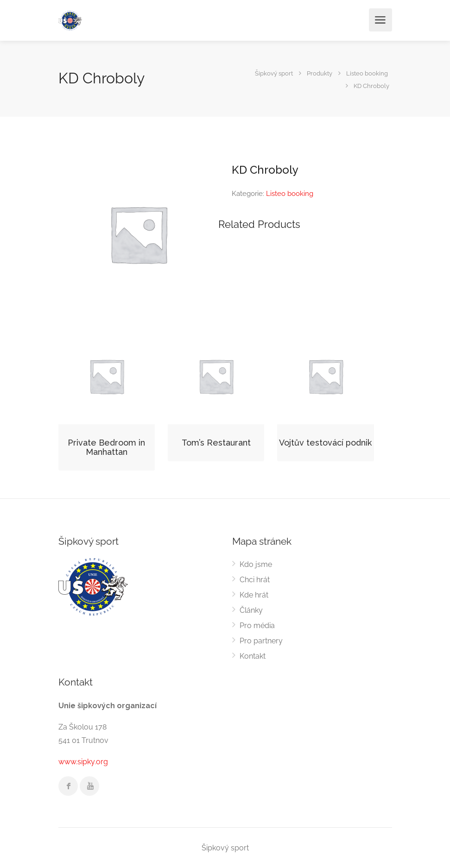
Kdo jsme (256, 564)
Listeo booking (290, 194)
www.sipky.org (83, 762)
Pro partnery (261, 641)
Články (251, 610)
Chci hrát (255, 580)
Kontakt (253, 656)
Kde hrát (254, 595)
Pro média (257, 626)
